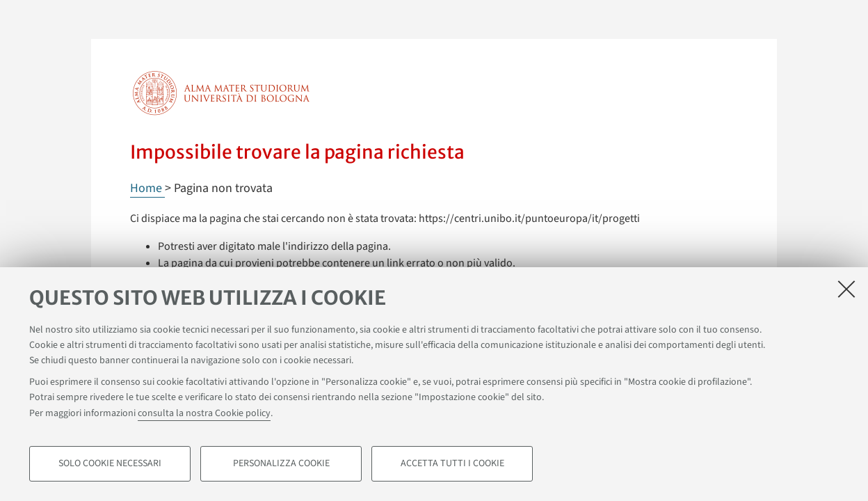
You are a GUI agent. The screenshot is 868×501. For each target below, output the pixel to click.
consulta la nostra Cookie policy (204, 413)
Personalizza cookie (281, 463)
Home (147, 188)
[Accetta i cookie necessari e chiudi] (846, 289)
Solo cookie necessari (110, 463)
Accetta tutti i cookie (452, 463)
